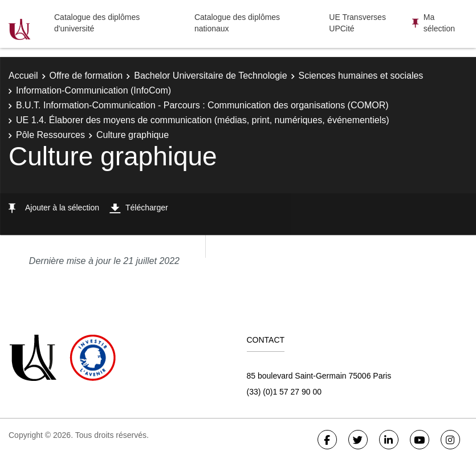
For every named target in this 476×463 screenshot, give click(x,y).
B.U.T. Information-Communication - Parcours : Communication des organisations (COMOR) (202, 105)
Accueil (23, 76)
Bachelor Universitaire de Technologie (210, 76)
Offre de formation (86, 76)
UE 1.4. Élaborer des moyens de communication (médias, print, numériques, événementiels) (203, 120)
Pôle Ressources (50, 135)
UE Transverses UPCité (357, 23)
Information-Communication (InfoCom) (93, 90)
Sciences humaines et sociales (361, 76)
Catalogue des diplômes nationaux (237, 23)
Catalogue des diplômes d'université (97, 23)
